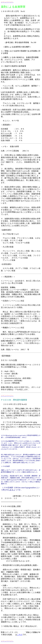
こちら (20, 635)
